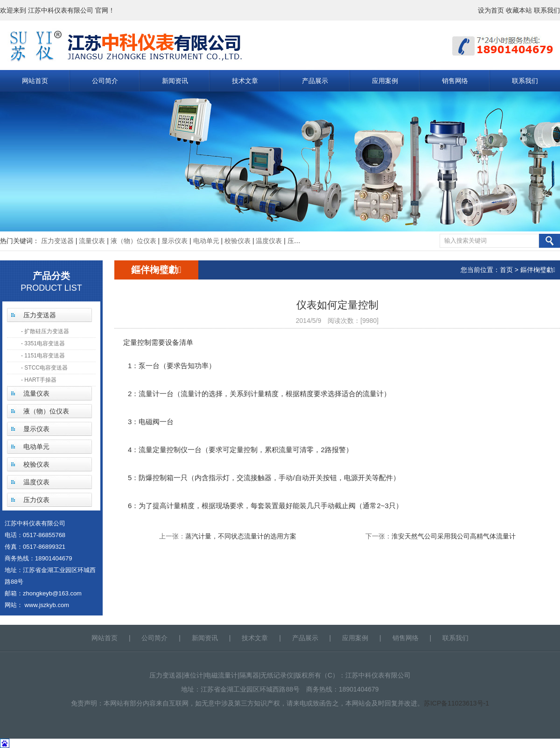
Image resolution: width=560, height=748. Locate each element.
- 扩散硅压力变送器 (45, 331)
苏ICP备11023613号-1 (456, 703)
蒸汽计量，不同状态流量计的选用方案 (241, 536)
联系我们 (547, 10)
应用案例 (385, 81)
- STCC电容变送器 (44, 368)
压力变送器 (57, 241)
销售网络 (455, 81)
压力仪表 (301, 241)
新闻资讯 (175, 81)
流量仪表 (92, 241)
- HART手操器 (39, 380)
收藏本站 (519, 10)
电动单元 (206, 241)
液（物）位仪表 (133, 241)
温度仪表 (269, 241)
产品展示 (315, 81)
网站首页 (35, 81)
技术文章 (245, 81)
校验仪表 (238, 241)
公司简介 (105, 81)
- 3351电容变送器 (43, 343)
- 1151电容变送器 (43, 356)
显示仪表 (175, 241)
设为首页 (491, 10)
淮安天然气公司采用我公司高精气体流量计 (454, 536)
